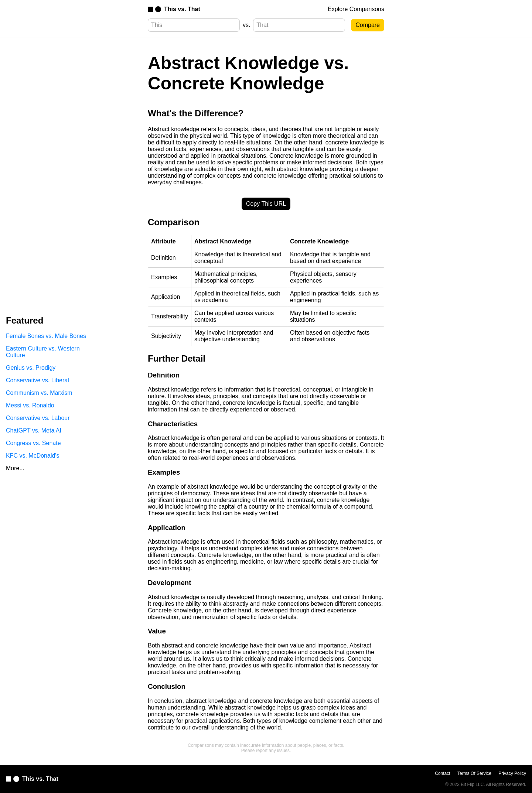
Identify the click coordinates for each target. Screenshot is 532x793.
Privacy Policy (512, 773)
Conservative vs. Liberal (37, 380)
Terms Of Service (474, 773)
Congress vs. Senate (33, 443)
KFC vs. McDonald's (33, 456)
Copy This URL (266, 204)
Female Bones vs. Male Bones (46, 336)
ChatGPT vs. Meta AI (34, 430)
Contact (442, 773)
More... (15, 468)
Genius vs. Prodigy (31, 368)
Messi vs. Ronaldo (30, 405)
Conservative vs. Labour (38, 418)
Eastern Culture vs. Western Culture (43, 352)
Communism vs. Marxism (39, 393)
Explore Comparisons (356, 9)
